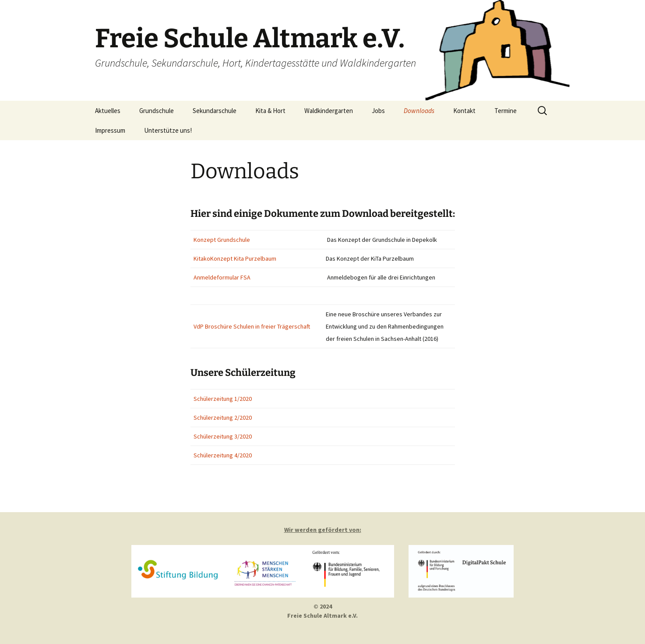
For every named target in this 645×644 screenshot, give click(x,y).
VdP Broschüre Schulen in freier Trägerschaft (252, 326)
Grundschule (157, 111)
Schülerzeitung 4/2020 (223, 455)
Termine (506, 111)
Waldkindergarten (329, 111)
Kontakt (464, 111)
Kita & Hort (270, 111)
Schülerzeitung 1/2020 (223, 399)
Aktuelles (108, 111)
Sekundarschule (215, 111)
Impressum (110, 130)
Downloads (419, 111)
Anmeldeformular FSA (222, 277)
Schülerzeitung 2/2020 (223, 418)
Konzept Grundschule (222, 240)
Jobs (378, 111)
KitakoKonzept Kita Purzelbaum (235, 258)
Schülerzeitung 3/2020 (223, 436)
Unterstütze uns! (168, 130)
